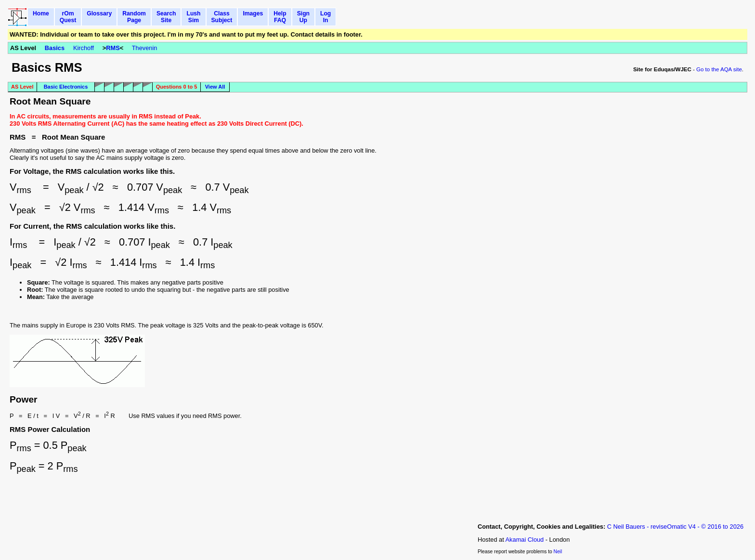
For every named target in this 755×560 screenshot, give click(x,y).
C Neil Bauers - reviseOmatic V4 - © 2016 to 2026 (675, 527)
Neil (558, 552)
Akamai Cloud (525, 540)
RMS (113, 48)
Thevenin (145, 48)
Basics (55, 48)
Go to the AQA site (719, 69)
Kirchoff (84, 48)
